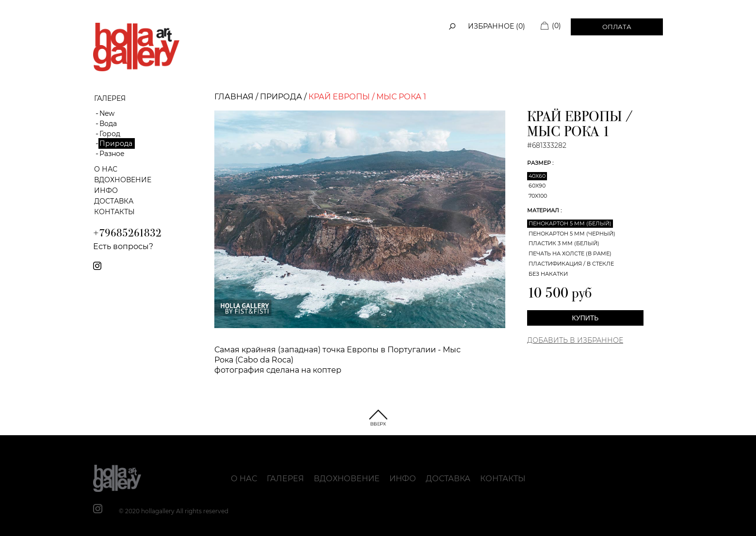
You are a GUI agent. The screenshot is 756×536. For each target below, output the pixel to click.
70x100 (538, 196)
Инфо (106, 190)
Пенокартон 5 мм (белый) (570, 223)
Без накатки (548, 274)
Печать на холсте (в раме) (570, 253)
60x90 (537, 186)
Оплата (617, 27)
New (107, 113)
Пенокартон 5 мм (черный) (572, 234)
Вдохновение (123, 180)
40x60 (537, 176)
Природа (116, 143)
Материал (544, 210)
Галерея (285, 479)
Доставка (114, 201)
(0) (556, 26)
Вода (108, 124)
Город (110, 134)
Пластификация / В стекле (571, 264)
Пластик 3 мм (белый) (564, 243)
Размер (540, 163)
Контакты (114, 212)
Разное (112, 154)
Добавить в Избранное (575, 340)
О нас (106, 169)
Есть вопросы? (123, 246)
